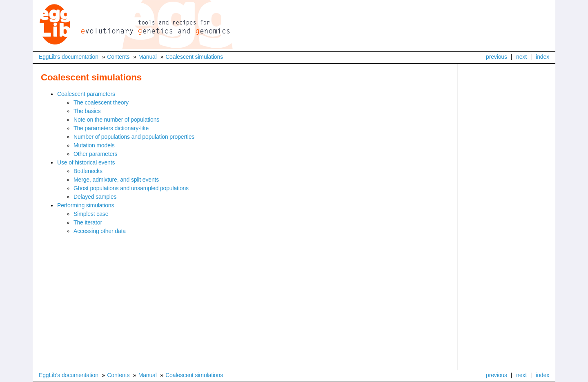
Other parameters (95, 154)
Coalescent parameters (86, 94)
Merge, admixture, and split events (116, 180)
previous (497, 57)
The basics (87, 111)
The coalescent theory (101, 102)
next (521, 57)
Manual (148, 57)
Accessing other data (100, 231)
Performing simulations (86, 205)
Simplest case (91, 214)
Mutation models (94, 145)
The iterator (88, 222)
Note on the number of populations (116, 120)
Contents (118, 57)
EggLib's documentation (69, 57)
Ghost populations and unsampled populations (131, 188)
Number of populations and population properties (134, 137)
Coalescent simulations (194, 57)
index (542, 57)
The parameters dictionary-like (111, 128)
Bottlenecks (88, 171)
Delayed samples (95, 197)
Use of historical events (86, 162)
